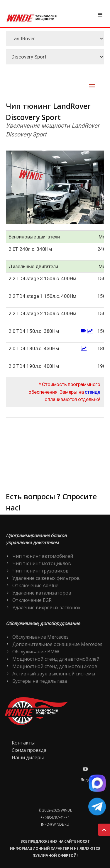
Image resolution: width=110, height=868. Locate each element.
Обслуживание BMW (36, 652)
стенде (93, 392)
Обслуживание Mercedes (40, 637)
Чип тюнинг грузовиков (40, 571)
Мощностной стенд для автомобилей (56, 659)
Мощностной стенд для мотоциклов (55, 666)
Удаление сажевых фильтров (46, 578)
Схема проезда (29, 750)
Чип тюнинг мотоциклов (42, 563)
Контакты (23, 743)
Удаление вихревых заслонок (46, 607)
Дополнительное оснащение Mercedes (57, 644)
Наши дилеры (28, 757)
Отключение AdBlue (35, 585)
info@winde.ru (55, 824)
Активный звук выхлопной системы (54, 674)
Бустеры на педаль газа (40, 681)
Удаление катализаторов (42, 593)
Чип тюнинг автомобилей (43, 556)
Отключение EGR (32, 600)
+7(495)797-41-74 (55, 817)
